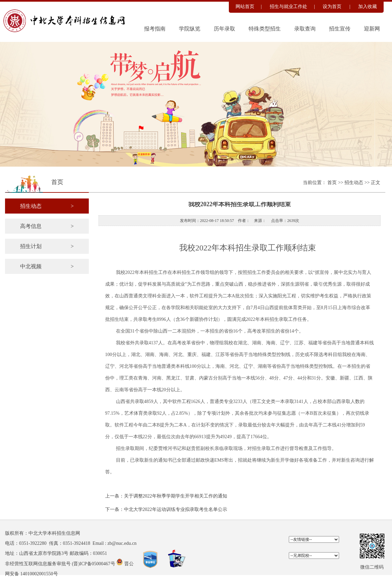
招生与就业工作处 (288, 7)
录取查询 (305, 29)
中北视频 (47, 266)
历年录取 (224, 29)
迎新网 (372, 29)
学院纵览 (190, 29)
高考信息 (47, 226)
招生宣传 (340, 29)
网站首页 (245, 7)
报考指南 (155, 29)
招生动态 (354, 183)
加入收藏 (368, 7)
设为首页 (333, 7)
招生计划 (47, 246)
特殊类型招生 (265, 29)
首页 (333, 183)
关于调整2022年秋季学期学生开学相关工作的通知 (176, 496)
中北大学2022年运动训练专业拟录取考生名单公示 (176, 509)
